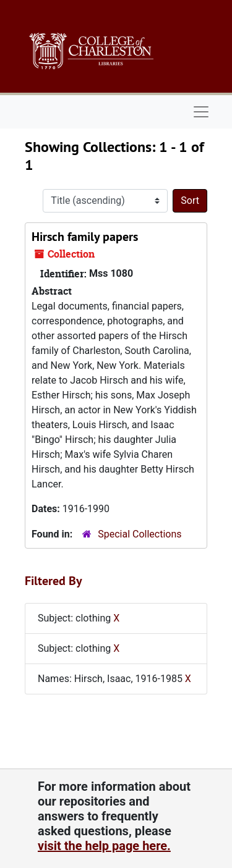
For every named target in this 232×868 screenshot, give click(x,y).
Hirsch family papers (85, 237)
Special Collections (140, 534)
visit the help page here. (104, 846)
